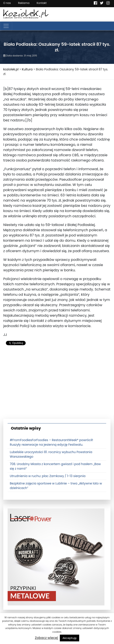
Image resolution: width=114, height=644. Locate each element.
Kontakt (42, 3)
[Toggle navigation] (6, 26)
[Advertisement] (57, 384)
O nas (7, 3)
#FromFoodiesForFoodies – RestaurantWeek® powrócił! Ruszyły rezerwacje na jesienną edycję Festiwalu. (51, 442)
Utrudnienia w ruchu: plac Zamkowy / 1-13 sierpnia (48, 476)
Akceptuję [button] (70, 638)
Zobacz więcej (46, 638)
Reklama (24, 3)
